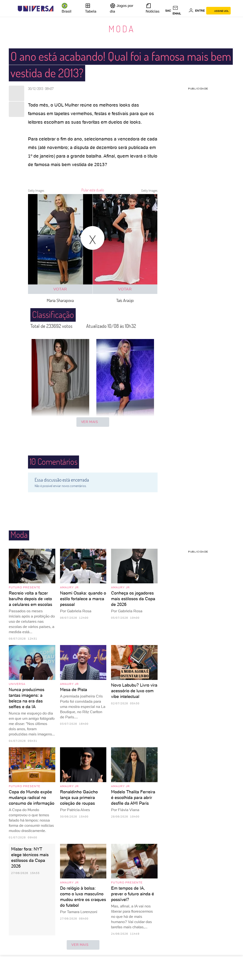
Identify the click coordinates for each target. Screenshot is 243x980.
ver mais (83, 945)
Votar (60, 289)
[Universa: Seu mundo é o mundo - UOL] (36, 9)
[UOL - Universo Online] (58, 9)
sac (168, 11)
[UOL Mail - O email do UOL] (180, 11)
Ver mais (93, 422)
